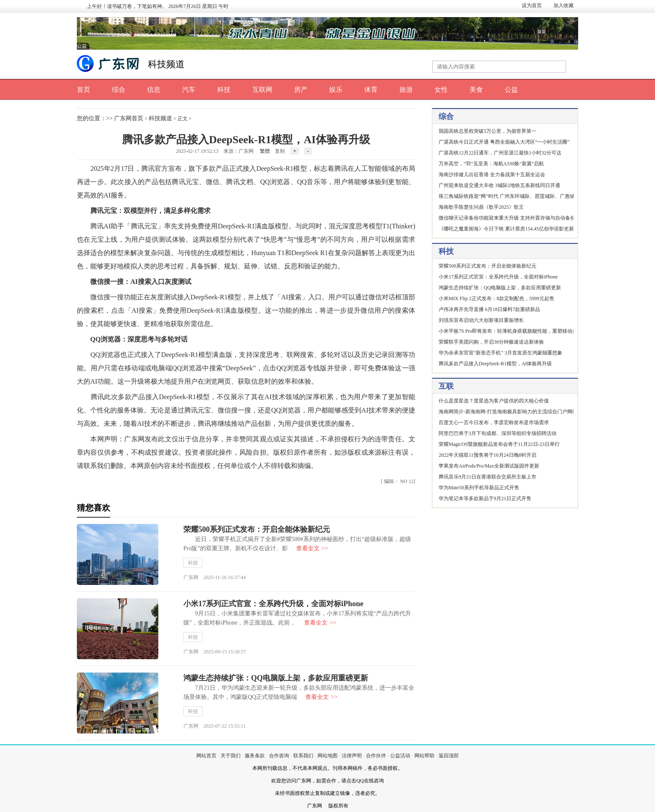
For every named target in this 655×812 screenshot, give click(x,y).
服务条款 (255, 756)
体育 (371, 90)
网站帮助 (424, 756)
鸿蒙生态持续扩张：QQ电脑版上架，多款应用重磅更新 (276, 678)
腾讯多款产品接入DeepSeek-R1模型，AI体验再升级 (495, 364)
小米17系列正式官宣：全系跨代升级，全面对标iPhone (273, 604)
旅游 (406, 90)
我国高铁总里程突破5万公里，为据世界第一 (487, 131)
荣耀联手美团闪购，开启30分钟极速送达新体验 (491, 342)
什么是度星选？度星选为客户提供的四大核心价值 (494, 401)
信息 (154, 90)
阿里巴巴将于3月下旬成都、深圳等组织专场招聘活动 (498, 433)
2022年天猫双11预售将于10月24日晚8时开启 (487, 455)
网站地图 (327, 756)
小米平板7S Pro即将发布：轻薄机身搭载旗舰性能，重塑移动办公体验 (515, 331)
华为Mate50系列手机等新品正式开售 (479, 488)
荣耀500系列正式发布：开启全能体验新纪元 (257, 529)
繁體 (265, 151)
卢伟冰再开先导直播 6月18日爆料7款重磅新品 (489, 309)
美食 (476, 90)
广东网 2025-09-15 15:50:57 (215, 652)
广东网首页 (129, 118)
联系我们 (303, 756)
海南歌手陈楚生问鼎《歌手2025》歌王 (481, 207)
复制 (280, 151)
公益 (511, 90)
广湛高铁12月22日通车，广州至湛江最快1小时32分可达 (500, 153)
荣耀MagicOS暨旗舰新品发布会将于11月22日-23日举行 (499, 444)
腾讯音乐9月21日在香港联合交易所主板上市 (487, 477)
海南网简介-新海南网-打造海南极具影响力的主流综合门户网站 (508, 412)
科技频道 (166, 64)
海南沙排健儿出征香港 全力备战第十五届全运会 (492, 175)
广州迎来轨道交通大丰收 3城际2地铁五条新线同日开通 (499, 185)
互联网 (262, 90)
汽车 (189, 90)
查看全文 (312, 548)
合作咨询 (279, 756)
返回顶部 (449, 756)
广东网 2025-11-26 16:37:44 (215, 577)
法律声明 (352, 756)
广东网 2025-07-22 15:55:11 (215, 726)
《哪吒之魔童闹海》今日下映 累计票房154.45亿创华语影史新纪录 (511, 229)
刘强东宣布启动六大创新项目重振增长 (481, 320)
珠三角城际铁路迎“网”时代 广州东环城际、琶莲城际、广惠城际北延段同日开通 (527, 196)
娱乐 (336, 90)
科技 (224, 90)
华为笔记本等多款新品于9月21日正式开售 (485, 498)
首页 (84, 90)
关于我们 (231, 756)
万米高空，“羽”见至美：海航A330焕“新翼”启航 (491, 164)
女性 (441, 90)
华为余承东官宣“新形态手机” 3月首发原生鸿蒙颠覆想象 (500, 353)
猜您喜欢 (94, 508)
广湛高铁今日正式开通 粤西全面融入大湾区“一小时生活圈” (504, 142)
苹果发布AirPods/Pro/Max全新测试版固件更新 (489, 466)
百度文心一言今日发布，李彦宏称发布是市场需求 (494, 422)
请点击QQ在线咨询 (362, 781)
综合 (119, 90)
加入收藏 (564, 5)
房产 (301, 90)
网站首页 (206, 756)
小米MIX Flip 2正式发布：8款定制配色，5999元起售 (496, 298)
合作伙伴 (376, 756)
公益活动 (400, 756)
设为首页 (532, 5)
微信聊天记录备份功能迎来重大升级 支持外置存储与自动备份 (507, 218)
